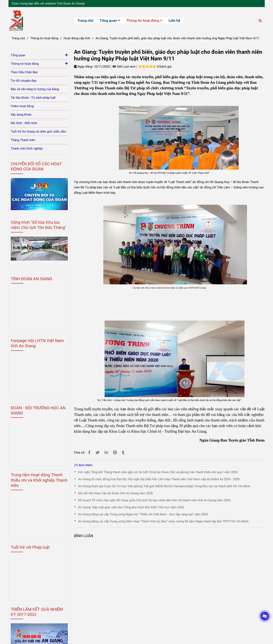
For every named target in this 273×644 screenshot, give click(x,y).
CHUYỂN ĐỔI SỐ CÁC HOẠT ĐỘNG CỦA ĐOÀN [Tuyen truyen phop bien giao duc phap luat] (36, 166)
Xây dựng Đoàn (21, 115)
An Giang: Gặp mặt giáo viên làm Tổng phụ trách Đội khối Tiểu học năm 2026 (131, 507)
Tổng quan (110, 20)
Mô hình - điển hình (24, 123)
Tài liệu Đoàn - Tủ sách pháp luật (33, 98)
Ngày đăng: (83, 67)
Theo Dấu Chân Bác (24, 72)
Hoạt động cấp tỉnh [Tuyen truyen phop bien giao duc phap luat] (77, 38)
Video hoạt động (22, 106)
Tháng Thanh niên (23, 140)
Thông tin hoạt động (144, 20)
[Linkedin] (106, 453)
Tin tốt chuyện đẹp (24, 81)
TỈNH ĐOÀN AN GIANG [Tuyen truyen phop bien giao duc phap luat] (32, 279)
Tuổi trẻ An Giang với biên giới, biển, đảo (38, 132)
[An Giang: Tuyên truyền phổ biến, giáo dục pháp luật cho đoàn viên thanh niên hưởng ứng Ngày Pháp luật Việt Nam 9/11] (16, 20)
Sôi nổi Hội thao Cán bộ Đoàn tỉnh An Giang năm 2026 (115, 493)
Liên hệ (174, 20)
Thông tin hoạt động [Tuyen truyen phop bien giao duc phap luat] (44, 38)
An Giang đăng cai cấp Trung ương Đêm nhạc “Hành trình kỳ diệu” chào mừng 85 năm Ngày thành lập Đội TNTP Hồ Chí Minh (163, 521)
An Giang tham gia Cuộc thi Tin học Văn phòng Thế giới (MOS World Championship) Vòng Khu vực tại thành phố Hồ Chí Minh (164, 486)
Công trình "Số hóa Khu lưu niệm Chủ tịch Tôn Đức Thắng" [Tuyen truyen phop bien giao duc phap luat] (38, 225)
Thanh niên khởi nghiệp (27, 148)
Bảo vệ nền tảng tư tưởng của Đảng (35, 89)
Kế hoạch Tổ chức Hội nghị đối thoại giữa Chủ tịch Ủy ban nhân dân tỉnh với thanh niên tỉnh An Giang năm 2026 (154, 500)
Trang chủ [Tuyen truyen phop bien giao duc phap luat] (18, 38)
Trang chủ (85, 20)
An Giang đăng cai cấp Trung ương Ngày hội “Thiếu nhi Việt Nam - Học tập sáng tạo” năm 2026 (143, 514)
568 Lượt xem (124, 67)
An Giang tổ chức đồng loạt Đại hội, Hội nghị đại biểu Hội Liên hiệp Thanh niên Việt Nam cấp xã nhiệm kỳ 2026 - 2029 (159, 479)
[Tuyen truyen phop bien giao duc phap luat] (89, 453)
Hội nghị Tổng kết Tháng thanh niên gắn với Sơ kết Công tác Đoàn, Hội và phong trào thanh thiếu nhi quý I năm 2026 (158, 472)
